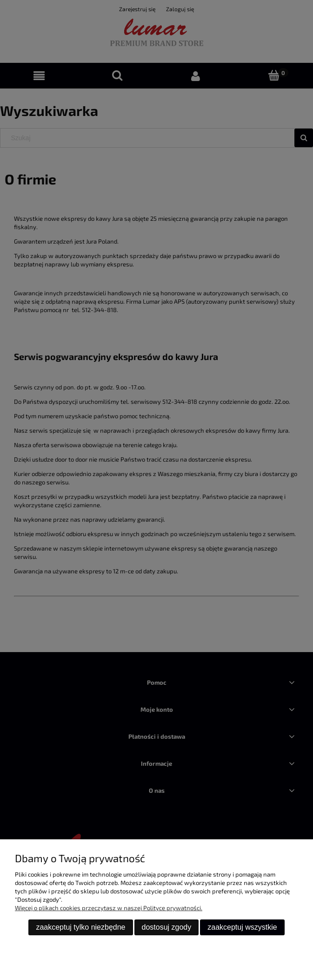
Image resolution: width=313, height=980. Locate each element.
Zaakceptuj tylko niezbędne (80, 927)
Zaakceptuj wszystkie (242, 927)
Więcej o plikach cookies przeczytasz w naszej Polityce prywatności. (109, 908)
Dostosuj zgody (167, 927)
